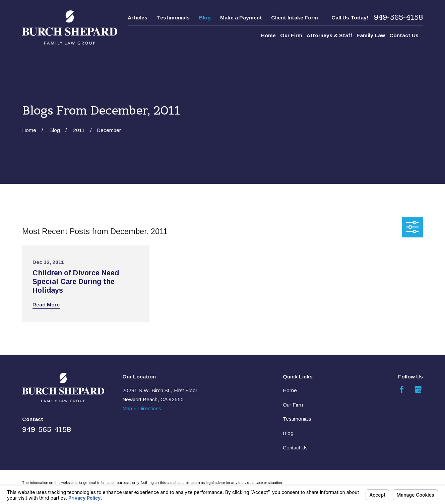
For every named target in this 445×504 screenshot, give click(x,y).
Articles (138, 18)
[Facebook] (402, 389)
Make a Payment (241, 18)
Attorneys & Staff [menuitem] (329, 35)
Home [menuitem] (268, 35)
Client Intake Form (295, 18)
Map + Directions (142, 408)
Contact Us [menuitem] (404, 35)
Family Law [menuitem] (371, 35)
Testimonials (173, 18)
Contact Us (295, 448)
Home (290, 390)
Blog (205, 18)
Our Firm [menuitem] (291, 35)
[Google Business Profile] (418, 389)
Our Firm (293, 405)
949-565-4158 (398, 18)
